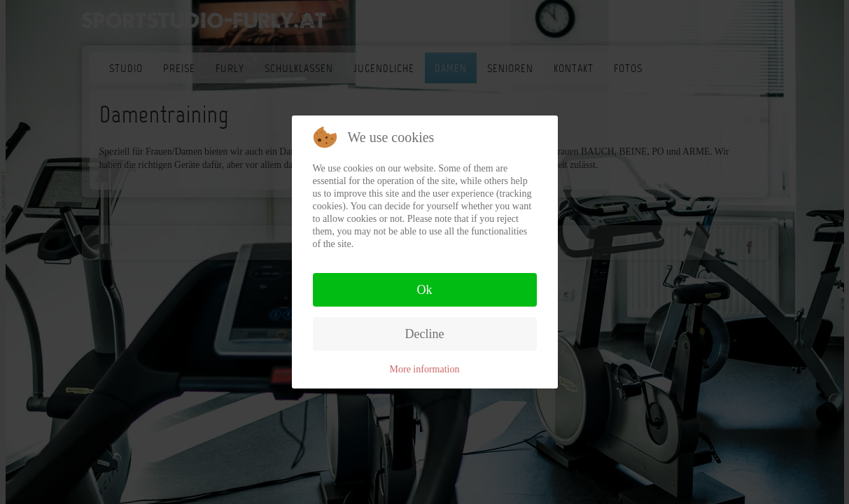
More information (425, 369)
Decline (425, 334)
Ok (425, 290)
